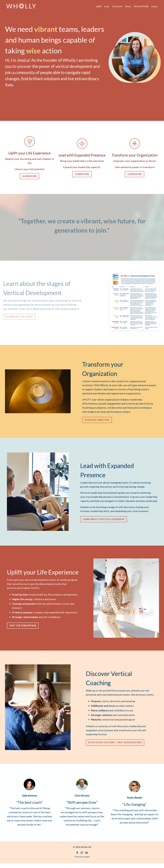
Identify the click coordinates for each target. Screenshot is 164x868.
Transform (117, 6)
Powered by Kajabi (82, 861)
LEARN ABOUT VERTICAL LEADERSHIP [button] (104, 521)
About (128, 6)
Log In (154, 6)
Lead (107, 6)
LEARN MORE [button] (30, 176)
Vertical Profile (141, 6)
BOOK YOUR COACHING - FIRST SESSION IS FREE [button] (115, 747)
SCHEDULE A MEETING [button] (97, 420)
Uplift (99, 6)
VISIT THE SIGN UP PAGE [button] (23, 626)
